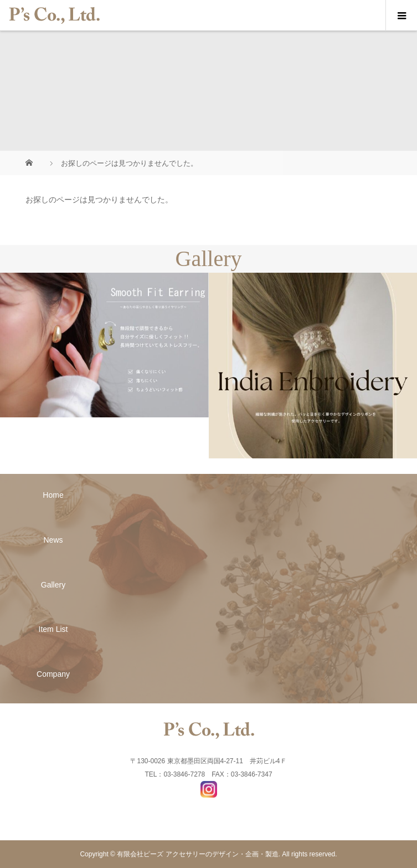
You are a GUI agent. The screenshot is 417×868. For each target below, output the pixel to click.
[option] (104, 345)
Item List (53, 629)
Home (53, 495)
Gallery (53, 585)
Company (53, 674)
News (53, 540)
